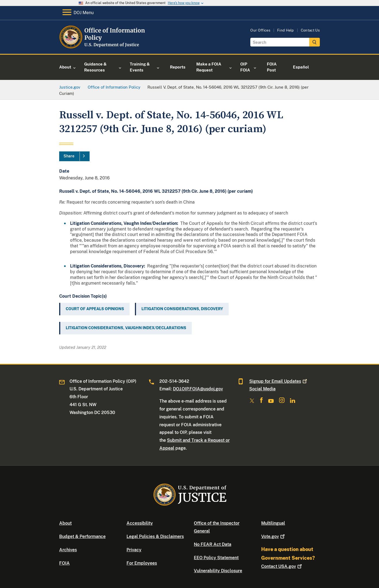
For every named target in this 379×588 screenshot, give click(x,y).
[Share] (74, 156)
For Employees (142, 563)
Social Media (262, 389)
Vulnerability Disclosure (218, 571)
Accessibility (140, 523)
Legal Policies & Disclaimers (155, 536)
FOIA (64, 563)
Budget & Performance (82, 536)
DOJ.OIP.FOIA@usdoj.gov (198, 389)
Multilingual (273, 523)
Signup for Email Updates (279, 381)
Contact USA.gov (282, 566)
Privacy (134, 550)
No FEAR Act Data (213, 544)
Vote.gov (274, 536)
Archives (68, 550)
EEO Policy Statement (216, 558)
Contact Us (310, 30)
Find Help (286, 30)
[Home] (103, 47)
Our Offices (260, 30)
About (65, 523)
